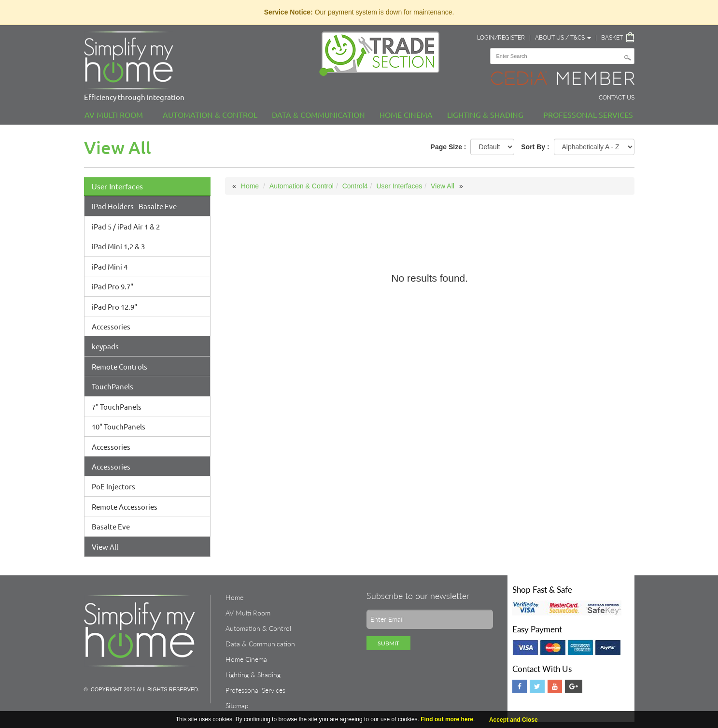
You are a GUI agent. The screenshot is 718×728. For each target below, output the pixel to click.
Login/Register (501, 38)
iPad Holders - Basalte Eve (134, 206)
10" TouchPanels (119, 426)
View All (105, 547)
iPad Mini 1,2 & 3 (118, 246)
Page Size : (449, 147)
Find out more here (447, 719)
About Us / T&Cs (563, 38)
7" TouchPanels (117, 407)
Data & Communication (318, 114)
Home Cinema (406, 114)
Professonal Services (588, 114)
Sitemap (237, 706)
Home (250, 186)
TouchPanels (113, 386)
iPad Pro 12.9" (114, 307)
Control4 (355, 186)
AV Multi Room (114, 114)
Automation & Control (210, 114)
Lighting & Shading (485, 114)
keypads (105, 346)
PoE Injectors (113, 486)
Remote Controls (120, 366)
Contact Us (617, 98)
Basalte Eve (111, 526)
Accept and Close (514, 720)
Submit (388, 643)
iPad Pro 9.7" (113, 286)
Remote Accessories (125, 507)
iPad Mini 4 (110, 266)
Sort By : (535, 147)
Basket (612, 38)
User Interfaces (117, 186)
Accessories (111, 326)
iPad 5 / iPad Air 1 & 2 (126, 226)
